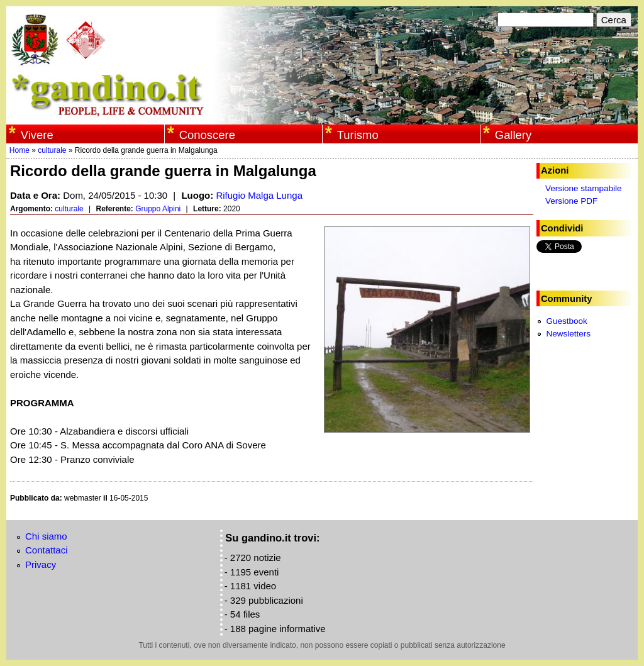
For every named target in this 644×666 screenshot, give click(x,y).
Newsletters (568, 334)
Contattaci (47, 550)
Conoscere (207, 135)
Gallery (513, 135)
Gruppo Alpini (158, 209)
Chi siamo (46, 536)
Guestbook (566, 321)
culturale (52, 150)
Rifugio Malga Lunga (259, 195)
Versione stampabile (584, 188)
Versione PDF (571, 201)
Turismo (358, 135)
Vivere (37, 135)
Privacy (41, 564)
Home (19, 150)
